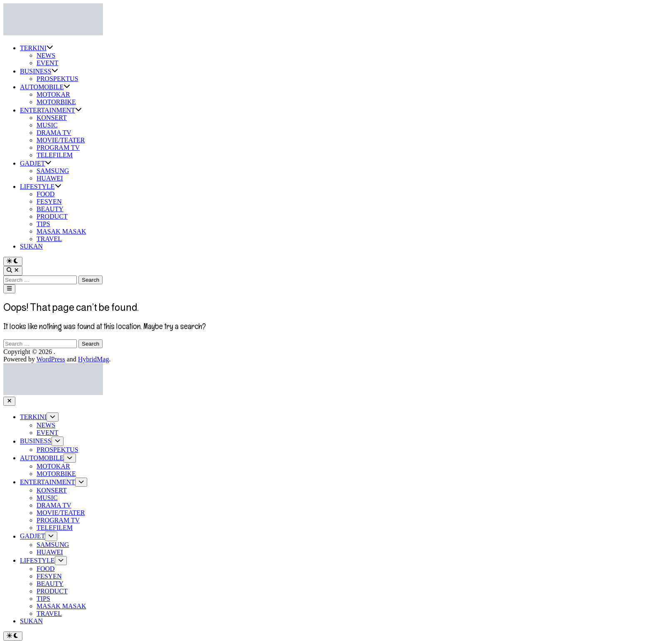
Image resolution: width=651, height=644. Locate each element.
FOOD (46, 194)
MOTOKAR (53, 94)
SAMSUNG (53, 171)
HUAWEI (50, 178)
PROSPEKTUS (57, 79)
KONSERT (52, 118)
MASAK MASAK (61, 231)
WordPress (51, 359)
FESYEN (49, 201)
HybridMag (94, 359)
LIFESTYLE (41, 187)
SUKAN (31, 246)
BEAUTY (50, 209)
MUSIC (47, 125)
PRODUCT (52, 216)
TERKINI (37, 48)
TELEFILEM (55, 155)
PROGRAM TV (58, 148)
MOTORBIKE (56, 102)
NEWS (46, 55)
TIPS (43, 224)
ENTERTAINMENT (51, 110)
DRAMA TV (54, 133)
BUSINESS (39, 71)
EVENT (47, 63)
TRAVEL (49, 239)
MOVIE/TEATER (61, 140)
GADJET (36, 163)
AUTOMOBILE (45, 87)
